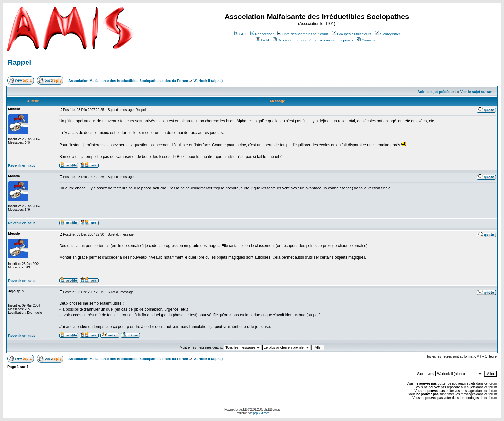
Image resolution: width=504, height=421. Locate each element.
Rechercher (262, 34)
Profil (263, 40)
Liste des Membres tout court (303, 34)
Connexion (368, 40)
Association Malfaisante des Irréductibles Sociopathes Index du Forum (128, 81)
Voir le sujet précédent (437, 92)
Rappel (19, 62)
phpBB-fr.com (261, 413)
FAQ (240, 34)
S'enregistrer (388, 34)
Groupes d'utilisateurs (352, 34)
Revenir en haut (22, 165)
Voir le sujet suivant (477, 92)
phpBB (243, 410)
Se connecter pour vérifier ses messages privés (313, 40)
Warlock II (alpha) (208, 81)
